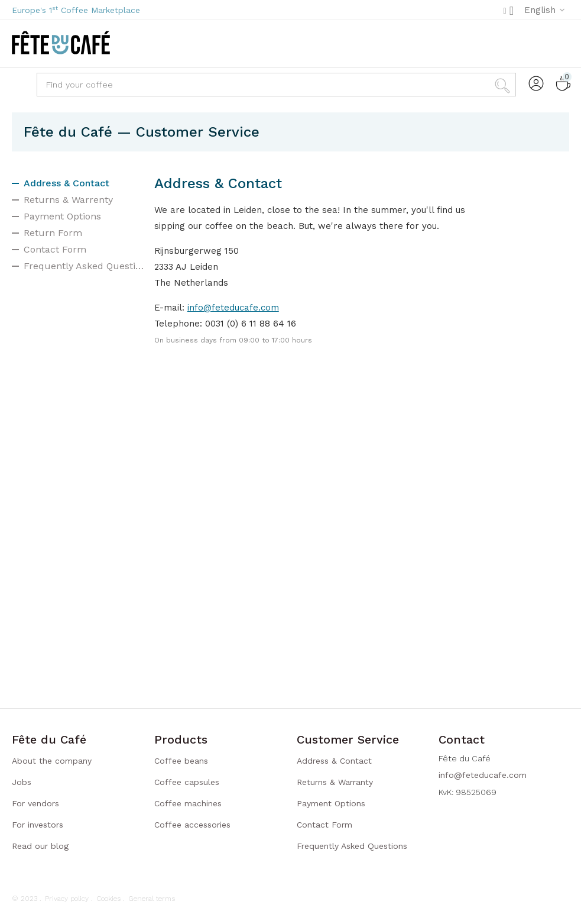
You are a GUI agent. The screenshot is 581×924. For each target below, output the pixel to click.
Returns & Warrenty (68, 200)
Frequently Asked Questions (85, 266)
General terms (152, 899)
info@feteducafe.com (233, 308)
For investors (38, 825)
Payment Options (62, 216)
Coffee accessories (192, 825)
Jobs (22, 782)
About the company (52, 761)
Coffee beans (181, 761)
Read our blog (40, 846)
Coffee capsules (187, 782)
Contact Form (55, 249)
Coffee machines (188, 803)
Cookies (108, 899)
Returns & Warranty (335, 782)
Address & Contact (66, 183)
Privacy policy (67, 899)
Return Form (53, 233)
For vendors (35, 803)
